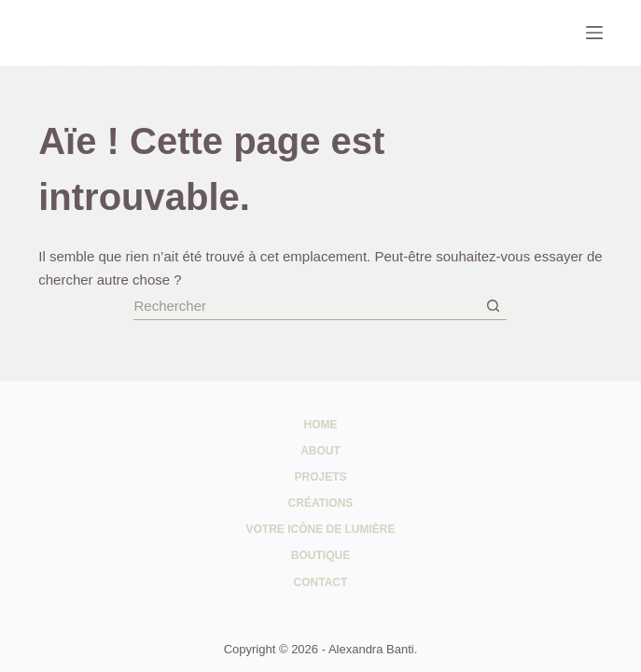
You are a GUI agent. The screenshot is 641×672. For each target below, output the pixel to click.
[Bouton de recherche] (493, 306)
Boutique (320, 555)
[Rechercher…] (306, 306)
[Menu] (594, 33)
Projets (320, 477)
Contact (321, 582)
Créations (321, 503)
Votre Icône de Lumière (320, 529)
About (320, 451)
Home (320, 425)
